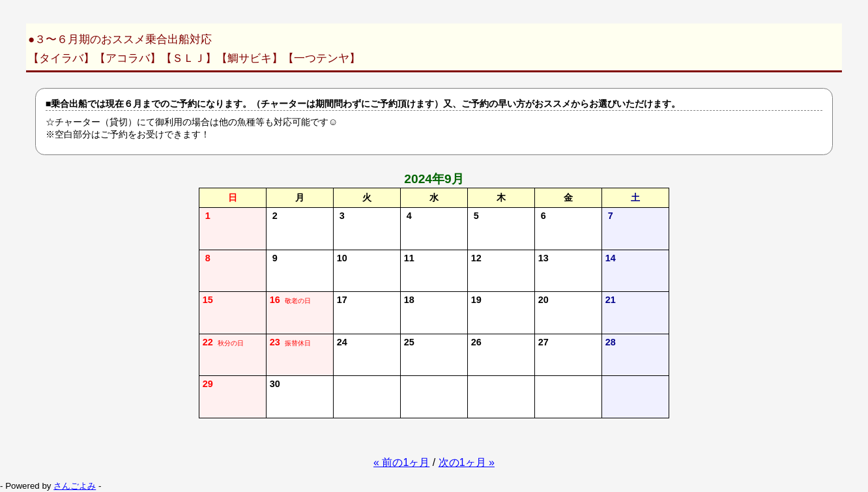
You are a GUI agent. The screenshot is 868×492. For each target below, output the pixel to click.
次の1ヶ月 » (467, 462)
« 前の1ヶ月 (401, 462)
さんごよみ (75, 486)
